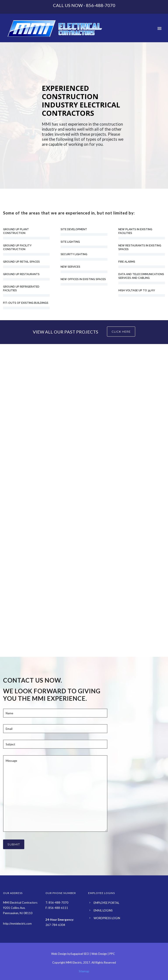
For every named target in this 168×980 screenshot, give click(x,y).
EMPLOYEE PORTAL (106, 903)
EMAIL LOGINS (103, 910)
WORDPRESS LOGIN (107, 918)
